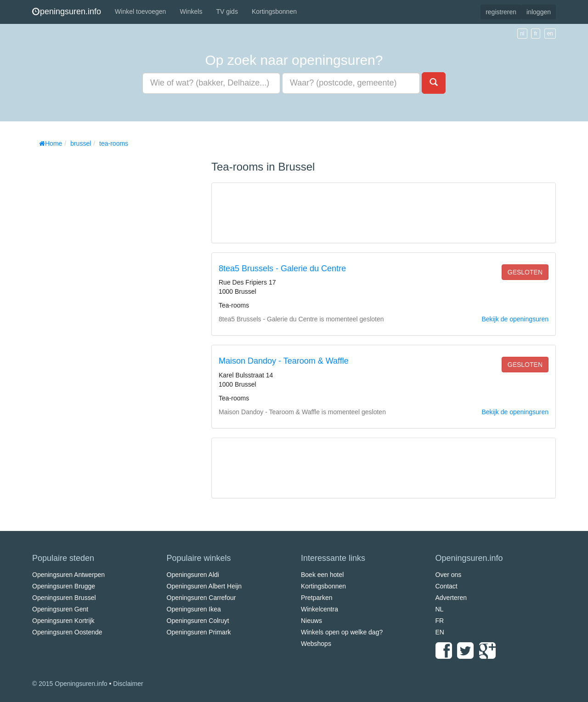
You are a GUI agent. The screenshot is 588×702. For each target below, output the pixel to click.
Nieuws (311, 621)
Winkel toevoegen (140, 11)
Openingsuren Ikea (194, 609)
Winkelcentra (319, 609)
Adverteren (451, 598)
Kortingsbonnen (274, 11)
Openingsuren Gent (60, 609)
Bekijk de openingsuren (515, 319)
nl (522, 34)
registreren (501, 12)
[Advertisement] (101, 290)
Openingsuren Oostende (67, 632)
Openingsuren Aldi (193, 575)
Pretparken (317, 598)
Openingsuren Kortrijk (63, 621)
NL (440, 609)
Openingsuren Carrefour (201, 598)
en (550, 34)
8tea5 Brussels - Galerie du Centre (282, 268)
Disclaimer (128, 684)
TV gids (227, 11)
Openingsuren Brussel (64, 598)
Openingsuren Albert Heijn (204, 586)
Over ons (449, 575)
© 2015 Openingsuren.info (70, 684)
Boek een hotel (322, 575)
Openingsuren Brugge (64, 586)
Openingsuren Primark (199, 632)
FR (440, 621)
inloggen (539, 12)
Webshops (316, 644)
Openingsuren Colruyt (198, 621)
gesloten (525, 272)
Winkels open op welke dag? (342, 632)
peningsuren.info (67, 11)
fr (535, 34)
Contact (447, 586)
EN (440, 632)
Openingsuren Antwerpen (68, 575)
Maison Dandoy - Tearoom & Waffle (284, 361)
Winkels (191, 11)
